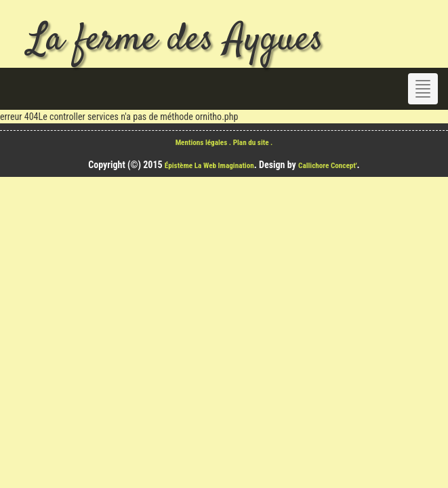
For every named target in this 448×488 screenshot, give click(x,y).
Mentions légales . (204, 143)
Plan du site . (253, 143)
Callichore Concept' (328, 166)
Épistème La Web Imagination (209, 166)
